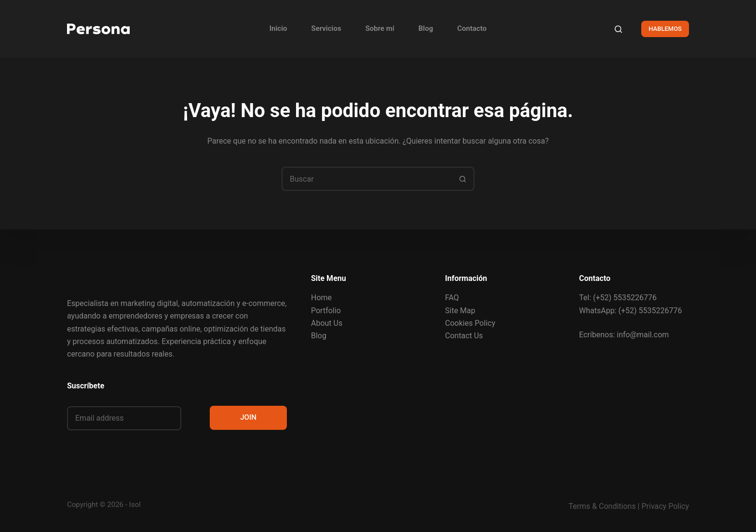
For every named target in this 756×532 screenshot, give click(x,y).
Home (321, 298)
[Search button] (462, 179)
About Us (327, 323)
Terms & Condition (600, 506)
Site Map (460, 311)
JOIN (248, 417)
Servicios (326, 28)
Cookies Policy (470, 323)
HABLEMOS (665, 29)
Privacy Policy (666, 506)
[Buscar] (618, 29)
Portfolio (326, 311)
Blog (426, 28)
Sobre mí (380, 28)
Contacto (472, 28)
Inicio (278, 28)
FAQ (452, 298)
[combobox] (367, 179)
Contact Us (464, 336)
